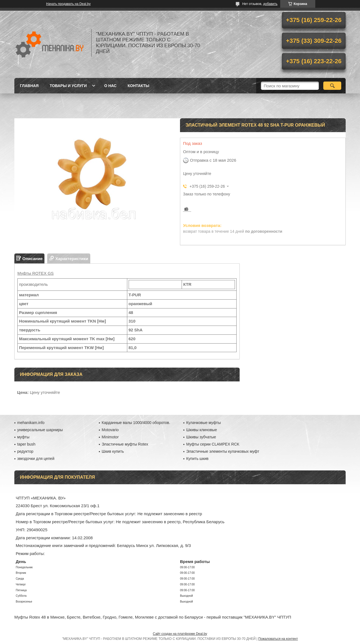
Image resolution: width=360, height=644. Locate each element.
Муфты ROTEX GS (35, 273)
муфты (23, 437)
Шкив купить (113, 451)
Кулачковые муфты (203, 423)
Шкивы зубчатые (201, 437)
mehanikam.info (31, 423)
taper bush (26, 444)
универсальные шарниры (40, 430)
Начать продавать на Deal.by (68, 4)
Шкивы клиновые (201, 430)
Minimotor (110, 437)
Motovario (110, 430)
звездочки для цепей (36, 459)
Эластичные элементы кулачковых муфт (223, 451)
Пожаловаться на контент (278, 639)
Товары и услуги (68, 86)
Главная (29, 86)
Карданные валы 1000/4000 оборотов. (136, 423)
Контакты (138, 86)
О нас (110, 86)
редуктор (25, 451)
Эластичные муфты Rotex (125, 444)
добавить (270, 4)
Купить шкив (197, 459)
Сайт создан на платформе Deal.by (180, 634)
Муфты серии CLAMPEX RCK (213, 444)
